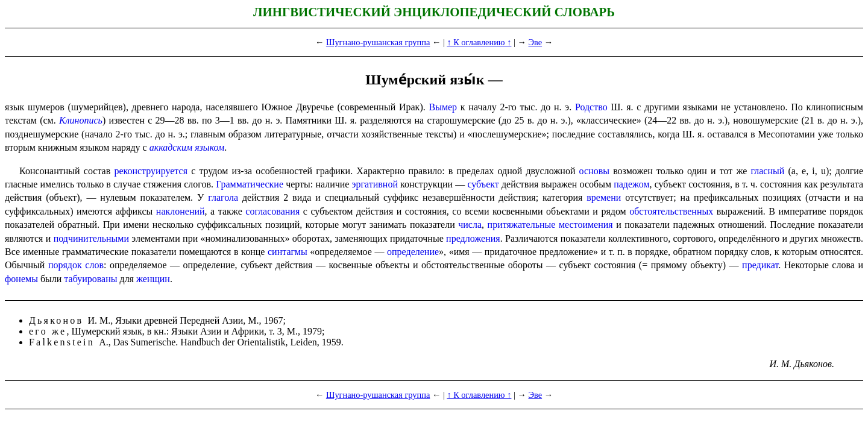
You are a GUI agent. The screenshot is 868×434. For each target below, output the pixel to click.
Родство (591, 107)
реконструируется (151, 171)
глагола (223, 197)
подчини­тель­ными (91, 238)
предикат (760, 265)
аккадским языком (187, 147)
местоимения (586, 225)
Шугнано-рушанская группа (378, 42)
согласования (272, 211)
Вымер (443, 107)
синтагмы (288, 252)
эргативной (375, 184)
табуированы (90, 279)
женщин (153, 279)
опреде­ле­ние (413, 252)
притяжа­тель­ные (522, 225)
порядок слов (76, 265)
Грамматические (250, 184)
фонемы (21, 279)
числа (470, 225)
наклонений (181, 211)
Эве (536, 42)
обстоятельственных (671, 211)
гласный (768, 171)
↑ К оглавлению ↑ (479, 42)
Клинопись (81, 120)
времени (604, 197)
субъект (483, 184)
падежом (631, 184)
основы (594, 171)
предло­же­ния (473, 238)
